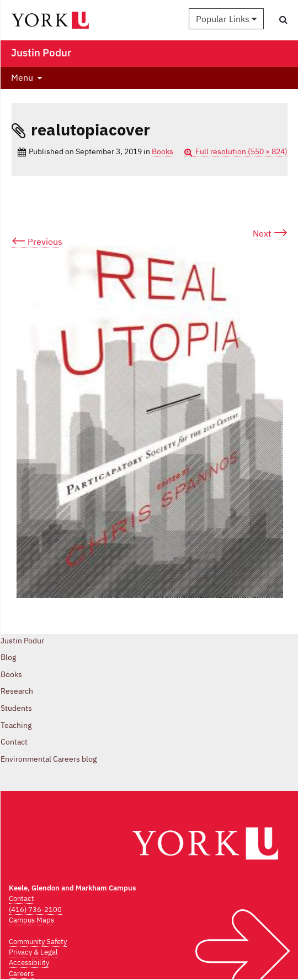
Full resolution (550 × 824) (241, 151)
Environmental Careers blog (49, 759)
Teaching (16, 725)
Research (17, 691)
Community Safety (38, 942)
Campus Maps (31, 920)
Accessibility (29, 963)
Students (16, 708)
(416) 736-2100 (35, 910)
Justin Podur (22, 641)
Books (163, 151)
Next (270, 234)
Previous (37, 242)
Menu (22, 77)
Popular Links (226, 19)
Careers (21, 974)
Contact (14, 742)
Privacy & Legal (33, 952)
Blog (8, 657)
